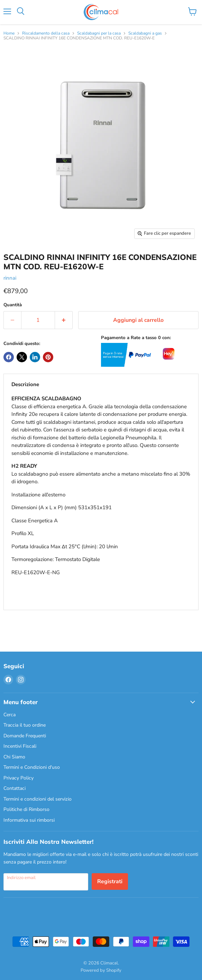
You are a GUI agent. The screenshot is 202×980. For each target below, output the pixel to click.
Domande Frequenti (25, 736)
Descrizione (25, 384)
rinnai (10, 278)
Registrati (110, 881)
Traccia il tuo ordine (25, 725)
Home (9, 34)
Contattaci (15, 788)
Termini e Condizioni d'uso (32, 767)
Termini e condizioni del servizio (38, 799)
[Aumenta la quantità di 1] (64, 320)
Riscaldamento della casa (46, 34)
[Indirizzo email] (46, 882)
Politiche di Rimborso (26, 809)
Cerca (10, 715)
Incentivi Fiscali (20, 746)
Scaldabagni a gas (145, 34)
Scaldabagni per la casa (99, 34)
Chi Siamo (14, 757)
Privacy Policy (19, 778)
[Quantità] (38, 320)
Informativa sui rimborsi (29, 820)
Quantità (13, 305)
